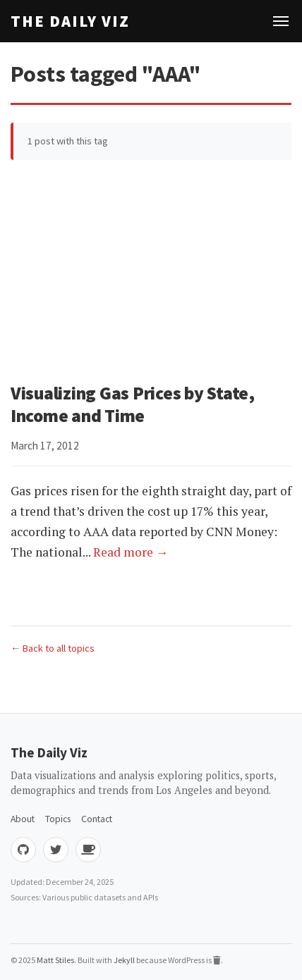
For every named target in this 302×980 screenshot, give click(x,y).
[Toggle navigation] (281, 21)
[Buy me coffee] (88, 850)
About (23, 819)
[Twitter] (56, 850)
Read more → (131, 552)
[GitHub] (23, 850)
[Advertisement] (151, 271)
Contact (97, 819)
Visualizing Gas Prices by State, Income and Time (133, 404)
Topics (58, 819)
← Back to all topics (53, 648)
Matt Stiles (55, 960)
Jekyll (124, 960)
